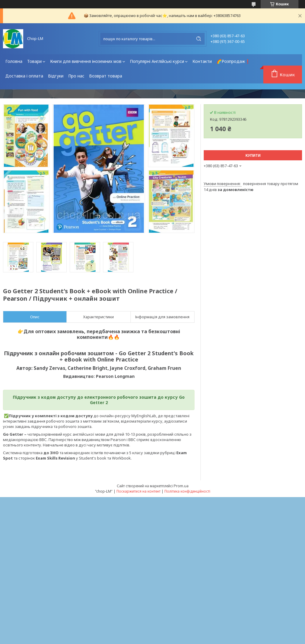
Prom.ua (181, 486)
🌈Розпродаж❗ (233, 61)
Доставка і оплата (24, 76)
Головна (14, 61)
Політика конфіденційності (187, 491)
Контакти (202, 61)
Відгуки (56, 76)
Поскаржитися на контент (139, 491)
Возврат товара (106, 76)
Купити (253, 155)
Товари (34, 61)
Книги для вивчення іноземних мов (86, 61)
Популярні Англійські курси (157, 61)
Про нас (76, 76)
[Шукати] (199, 39)
